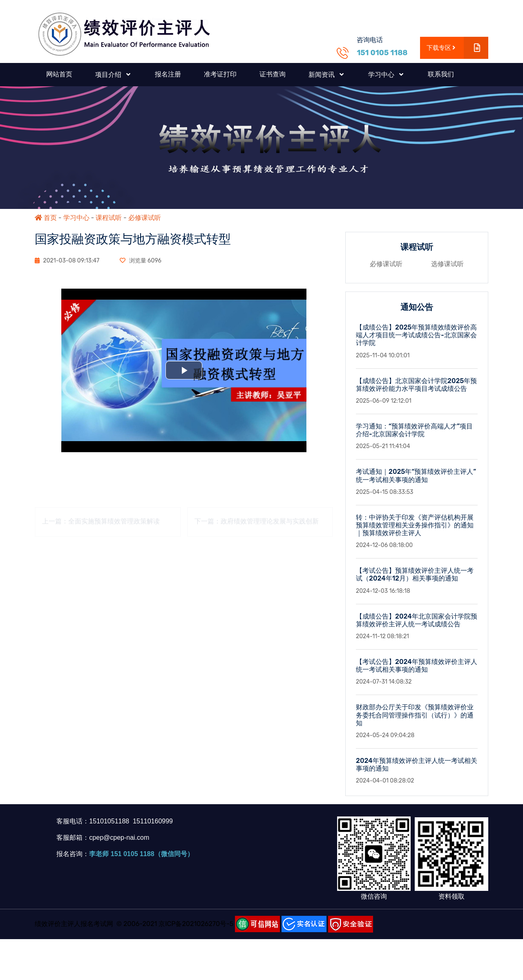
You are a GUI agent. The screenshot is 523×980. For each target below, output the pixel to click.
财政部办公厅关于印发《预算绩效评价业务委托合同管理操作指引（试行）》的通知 (415, 715)
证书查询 (273, 74)
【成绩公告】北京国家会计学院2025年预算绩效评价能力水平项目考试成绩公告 (416, 385)
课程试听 (109, 218)
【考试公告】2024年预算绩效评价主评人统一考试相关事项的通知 (417, 666)
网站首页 (59, 74)
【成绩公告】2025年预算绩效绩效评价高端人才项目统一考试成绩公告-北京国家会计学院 (416, 335)
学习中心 (76, 218)
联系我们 (441, 74)
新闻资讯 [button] (322, 75)
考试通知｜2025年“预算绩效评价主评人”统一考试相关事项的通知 (416, 475)
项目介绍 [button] (109, 75)
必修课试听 (145, 218)
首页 (46, 218)
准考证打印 (220, 74)
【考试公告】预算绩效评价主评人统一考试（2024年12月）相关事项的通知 (415, 574)
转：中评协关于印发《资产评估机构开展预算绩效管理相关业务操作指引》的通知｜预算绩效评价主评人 (415, 525)
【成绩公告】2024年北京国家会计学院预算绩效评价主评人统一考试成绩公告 (417, 620)
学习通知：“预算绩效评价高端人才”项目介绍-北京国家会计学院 (414, 430)
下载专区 (457, 48)
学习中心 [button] (382, 75)
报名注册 (168, 74)
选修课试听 (447, 264)
